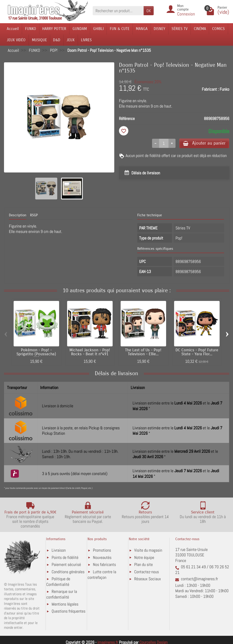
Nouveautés (102, 557)
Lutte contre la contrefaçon (102, 575)
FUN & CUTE (120, 29)
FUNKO (31, 29)
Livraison (59, 550)
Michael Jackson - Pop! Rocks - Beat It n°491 (90, 352)
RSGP (34, 215)
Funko (224, 89)
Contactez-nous (147, 572)
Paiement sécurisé (66, 564)
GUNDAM (80, 29)
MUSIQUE (39, 40)
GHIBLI (98, 29)
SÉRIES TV (180, 29)
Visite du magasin (148, 550)
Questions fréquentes (69, 611)
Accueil (13, 29)
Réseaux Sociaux (148, 579)
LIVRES (86, 40)
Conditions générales (68, 572)
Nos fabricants (104, 564)
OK (149, 11)
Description (18, 215)
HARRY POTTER (54, 29)
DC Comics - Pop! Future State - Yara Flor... (197, 352)
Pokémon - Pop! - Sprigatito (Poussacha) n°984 (36, 354)
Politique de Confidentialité (58, 582)
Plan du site (143, 564)
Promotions (102, 550)
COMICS (218, 29)
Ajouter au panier (204, 143)
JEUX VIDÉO (16, 40)
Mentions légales (65, 604)
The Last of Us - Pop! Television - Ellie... (143, 352)
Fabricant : (210, 89)
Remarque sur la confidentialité (62, 594)
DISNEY (159, 29)
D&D (57, 40)
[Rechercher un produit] (118, 11)
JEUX (71, 40)
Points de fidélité (65, 557)
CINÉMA (200, 29)
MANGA (142, 29)
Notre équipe (144, 557)
